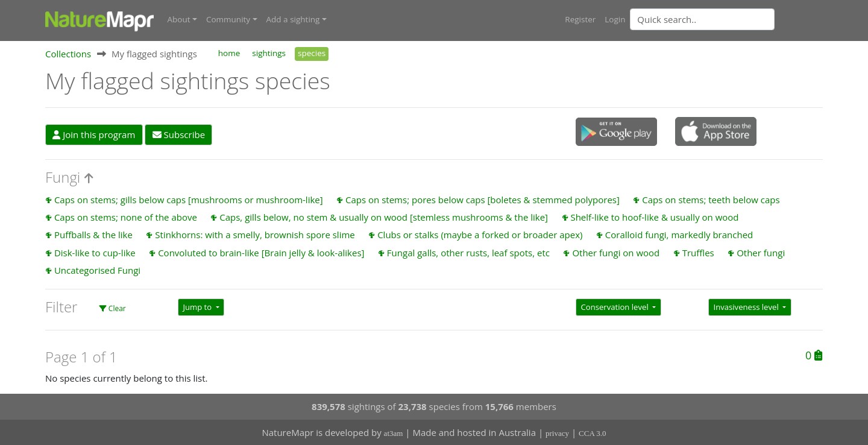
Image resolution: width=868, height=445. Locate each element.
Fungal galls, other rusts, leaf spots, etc (468, 253)
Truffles (698, 253)
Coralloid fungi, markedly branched (679, 235)
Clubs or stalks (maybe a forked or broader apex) (480, 235)
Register (580, 19)
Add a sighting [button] (293, 19)
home (229, 53)
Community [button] (228, 19)
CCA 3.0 (593, 433)
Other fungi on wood (616, 253)
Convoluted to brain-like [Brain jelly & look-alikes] (261, 253)
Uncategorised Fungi (97, 270)
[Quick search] (702, 19)
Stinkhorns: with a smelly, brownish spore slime (255, 235)
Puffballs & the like (93, 235)
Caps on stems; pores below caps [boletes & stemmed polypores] (483, 200)
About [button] (179, 19)
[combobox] (726, 19)
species (312, 53)
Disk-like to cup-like (95, 253)
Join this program (94, 134)
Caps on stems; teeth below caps (711, 200)
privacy (557, 433)
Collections (68, 54)
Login (615, 19)
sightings (269, 53)
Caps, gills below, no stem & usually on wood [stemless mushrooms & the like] (384, 217)
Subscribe (179, 134)
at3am (394, 433)
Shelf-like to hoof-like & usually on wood (654, 217)
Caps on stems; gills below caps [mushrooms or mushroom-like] (189, 200)
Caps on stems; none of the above (126, 217)
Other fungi (761, 253)
